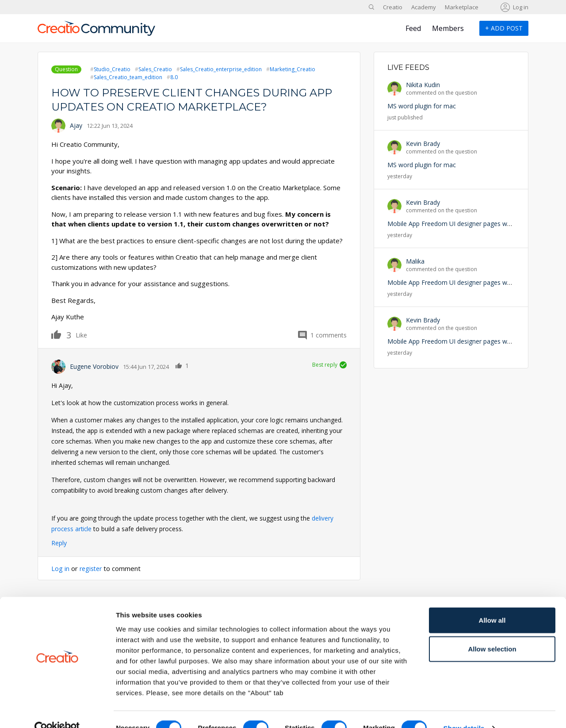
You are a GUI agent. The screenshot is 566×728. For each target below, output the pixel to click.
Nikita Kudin (423, 85)
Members (448, 28)
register (92, 568)
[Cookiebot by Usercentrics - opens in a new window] (57, 711)
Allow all (492, 602)
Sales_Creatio (155, 69)
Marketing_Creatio (293, 69)
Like (61, 334)
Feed (413, 28)
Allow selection (492, 631)
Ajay (76, 125)
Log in (521, 7)
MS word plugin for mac (422, 106)
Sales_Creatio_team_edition (128, 77)
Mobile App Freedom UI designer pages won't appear (464, 224)
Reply (59, 543)
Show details (464, 711)
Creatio (393, 7)
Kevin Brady (423, 144)
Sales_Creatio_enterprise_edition (221, 69)
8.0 (174, 77)
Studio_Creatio (112, 69)
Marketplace (462, 7)
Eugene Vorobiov (94, 366)
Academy (424, 7)
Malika (415, 261)
